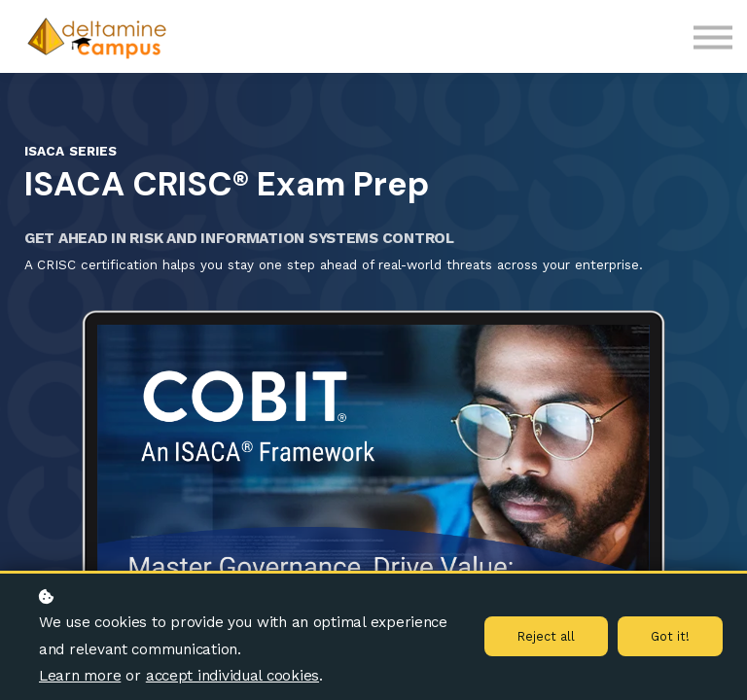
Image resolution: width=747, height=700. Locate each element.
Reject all (546, 636)
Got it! (670, 636)
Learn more (80, 676)
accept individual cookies (232, 676)
